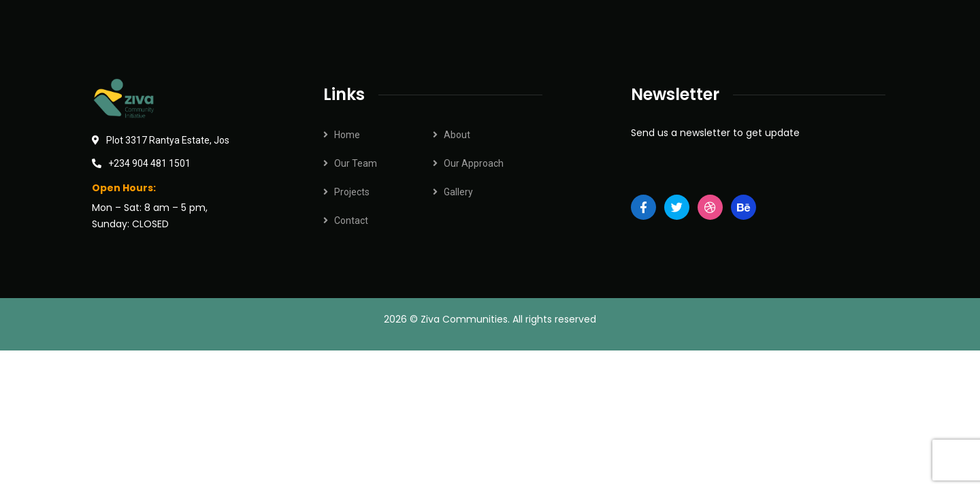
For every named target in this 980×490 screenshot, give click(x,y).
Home (347, 135)
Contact (351, 220)
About (457, 135)
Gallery (458, 192)
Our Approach (474, 163)
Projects (352, 192)
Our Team (356, 163)
